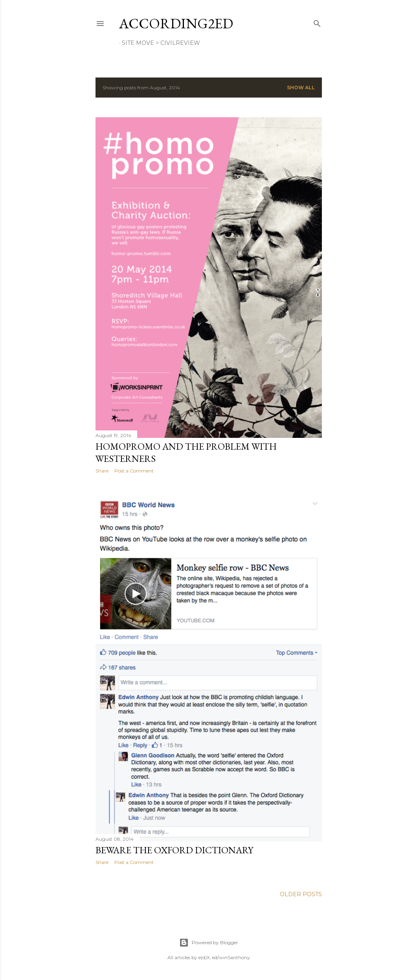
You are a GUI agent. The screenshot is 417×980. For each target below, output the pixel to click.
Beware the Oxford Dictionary (174, 850)
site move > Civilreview (161, 43)
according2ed (176, 23)
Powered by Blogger (209, 943)
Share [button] (102, 471)
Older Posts (301, 894)
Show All (301, 88)
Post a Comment (134, 471)
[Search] (317, 22)
